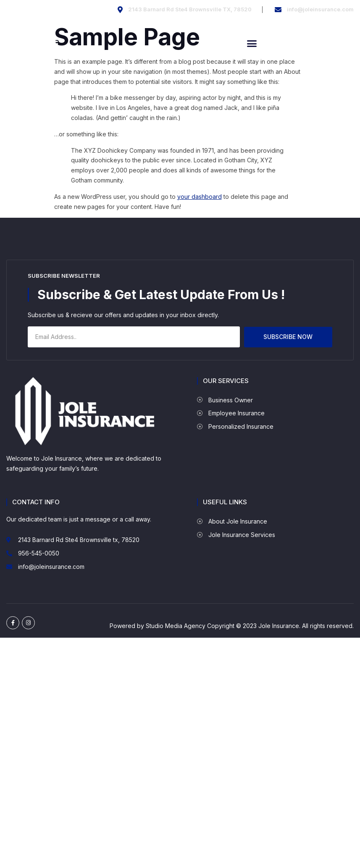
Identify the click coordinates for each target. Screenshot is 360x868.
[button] (252, 44)
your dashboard (200, 197)
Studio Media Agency (176, 626)
